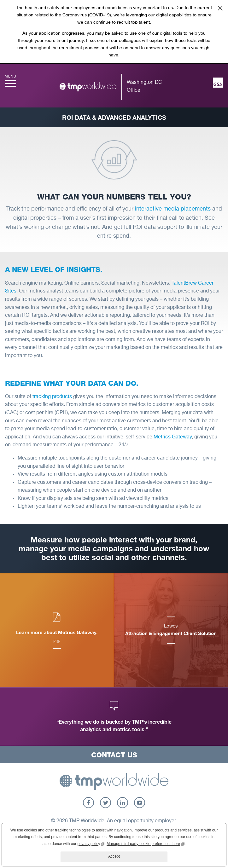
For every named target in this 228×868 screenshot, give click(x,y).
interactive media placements (173, 209)
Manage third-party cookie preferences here (146, 843)
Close (220, 8)
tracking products (52, 397)
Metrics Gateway (173, 437)
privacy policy (91, 843)
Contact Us (114, 755)
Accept (114, 856)
